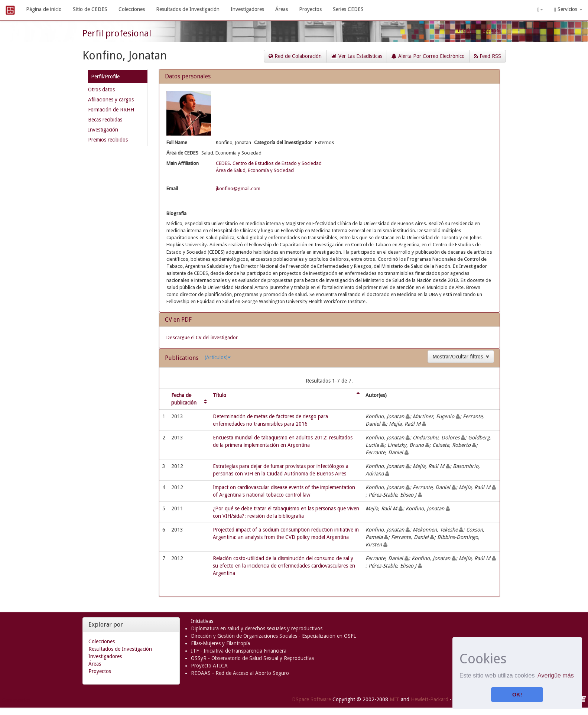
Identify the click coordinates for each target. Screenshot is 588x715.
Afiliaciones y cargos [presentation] (111, 100)
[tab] (118, 78)
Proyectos (310, 9)
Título (220, 395)
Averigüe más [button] (556, 675)
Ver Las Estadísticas (357, 56)
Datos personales (188, 76)
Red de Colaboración (295, 56)
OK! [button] (517, 695)
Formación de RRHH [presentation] (111, 110)
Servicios (568, 9)
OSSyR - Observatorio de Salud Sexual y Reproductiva (252, 658)
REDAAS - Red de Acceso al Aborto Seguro (240, 673)
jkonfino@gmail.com (238, 188)
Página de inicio (44, 9)
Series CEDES (348, 9)
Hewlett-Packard (430, 699)
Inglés (464, 30)
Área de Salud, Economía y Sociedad (255, 170)
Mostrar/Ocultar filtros (461, 357)
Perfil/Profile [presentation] (105, 77)
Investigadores (247, 9)
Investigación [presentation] (103, 130)
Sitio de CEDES (90, 9)
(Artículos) (218, 357)
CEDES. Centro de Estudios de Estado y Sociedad (269, 163)
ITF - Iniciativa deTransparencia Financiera (239, 651)
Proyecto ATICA (209, 666)
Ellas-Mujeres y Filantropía (220, 643)
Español (491, 30)
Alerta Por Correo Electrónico (428, 56)
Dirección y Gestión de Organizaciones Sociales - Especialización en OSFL (273, 636)
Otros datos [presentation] (101, 90)
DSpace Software (311, 699)
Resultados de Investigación (188, 9)
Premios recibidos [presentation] (108, 140)
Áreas (282, 9)
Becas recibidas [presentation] (105, 120)
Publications (182, 358)
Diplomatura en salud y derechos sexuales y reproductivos (257, 628)
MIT (394, 699)
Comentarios (16, 700)
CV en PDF (178, 320)
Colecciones (132, 9)
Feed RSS (488, 56)
